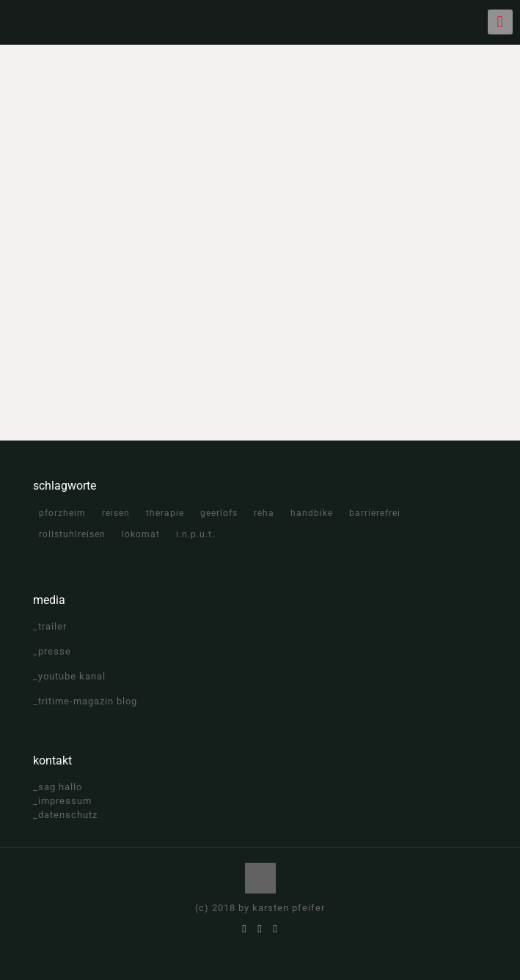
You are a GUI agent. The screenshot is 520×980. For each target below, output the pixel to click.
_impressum (62, 801)
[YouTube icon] (260, 929)
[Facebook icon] (245, 929)
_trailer (50, 626)
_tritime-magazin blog (85, 701)
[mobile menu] (500, 22)
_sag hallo (58, 787)
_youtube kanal (69, 676)
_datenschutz (65, 815)
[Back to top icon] (260, 878)
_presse (52, 651)
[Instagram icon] (275, 929)
